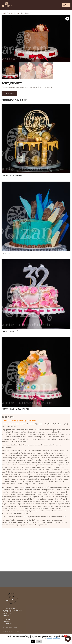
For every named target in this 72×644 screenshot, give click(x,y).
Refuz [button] (39, 641)
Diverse (17, 13)
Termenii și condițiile (53, 638)
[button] (67, 19)
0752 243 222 (6, 616)
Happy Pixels (13, 631)
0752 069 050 (6, 622)
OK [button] (33, 641)
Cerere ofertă (9, 93)
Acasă (4, 13)
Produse (10, 13)
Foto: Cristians (21, 631)
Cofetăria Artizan (12, 600)
